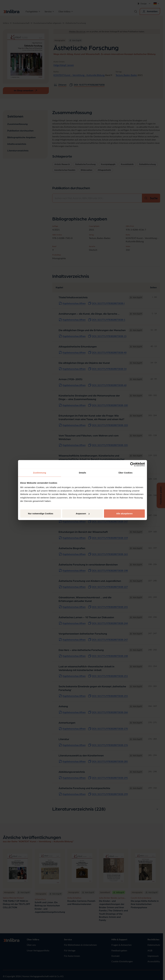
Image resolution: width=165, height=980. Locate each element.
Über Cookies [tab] (125, 473)
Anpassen (83, 514)
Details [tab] (82, 473)
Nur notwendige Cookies (41, 514)
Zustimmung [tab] (40, 473)
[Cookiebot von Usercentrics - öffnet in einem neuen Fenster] (132, 464)
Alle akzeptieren (124, 514)
